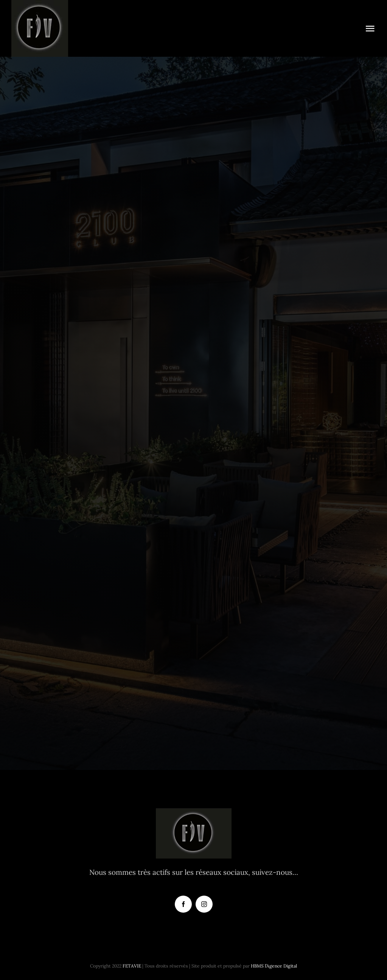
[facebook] (183, 904)
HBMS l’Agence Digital (274, 966)
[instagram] (204, 904)
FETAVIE (132, 966)
